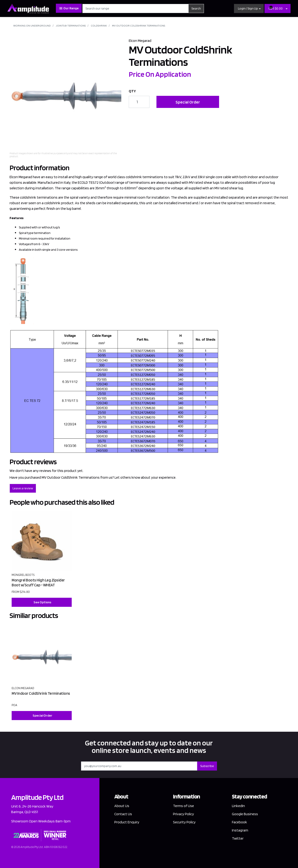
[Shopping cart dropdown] (287, 8)
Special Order (188, 102)
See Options (42, 602)
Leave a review (23, 488)
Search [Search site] (196, 8)
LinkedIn (238, 806)
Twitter (238, 838)
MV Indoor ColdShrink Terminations (41, 693)
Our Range (69, 8)
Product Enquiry (127, 822)
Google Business (245, 814)
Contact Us (123, 814)
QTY (132, 91)
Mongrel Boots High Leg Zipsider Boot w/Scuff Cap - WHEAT (38, 583)
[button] (249, 8)
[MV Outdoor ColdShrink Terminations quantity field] (139, 102)
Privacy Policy (183, 814)
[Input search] (136, 8)
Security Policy (184, 822)
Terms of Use (183, 806)
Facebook (239, 822)
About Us (122, 806)
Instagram (240, 830)
